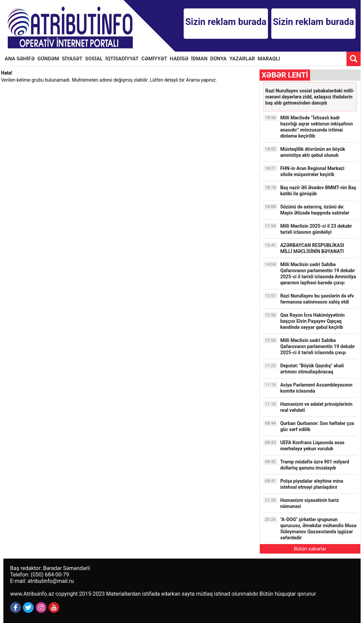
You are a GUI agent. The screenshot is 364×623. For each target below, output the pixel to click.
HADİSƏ (179, 59)
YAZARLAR (242, 59)
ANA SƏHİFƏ (20, 59)
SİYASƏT (72, 59)
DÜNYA (219, 59)
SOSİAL (94, 59)
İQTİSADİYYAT (122, 59)
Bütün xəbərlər (310, 549)
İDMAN (199, 59)
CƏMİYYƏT (154, 59)
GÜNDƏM (48, 59)
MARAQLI (269, 59)
